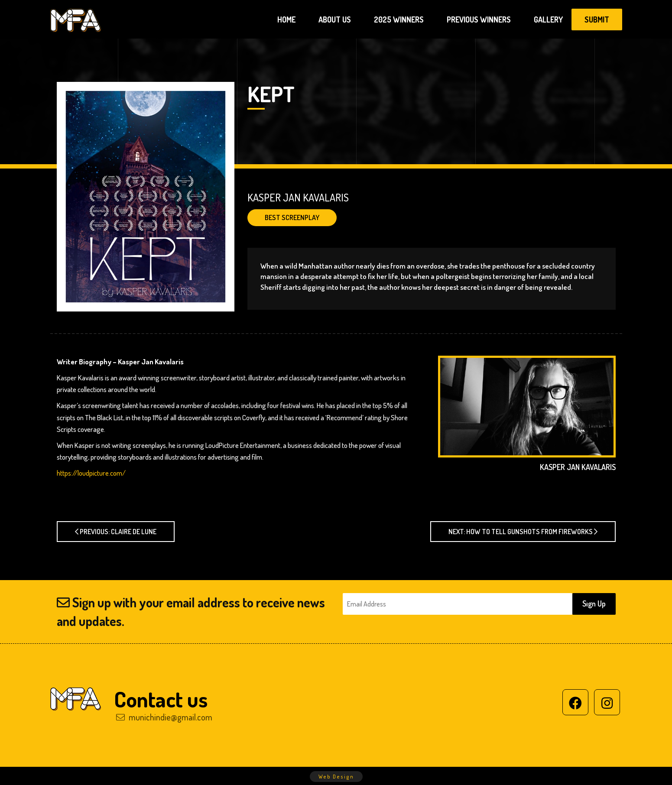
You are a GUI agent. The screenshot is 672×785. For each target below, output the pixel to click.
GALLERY (548, 19)
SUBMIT (597, 19)
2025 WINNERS (399, 19)
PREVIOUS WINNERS (479, 19)
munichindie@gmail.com (164, 717)
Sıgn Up (594, 603)
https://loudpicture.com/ (91, 473)
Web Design (336, 777)
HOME (286, 19)
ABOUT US (335, 19)
